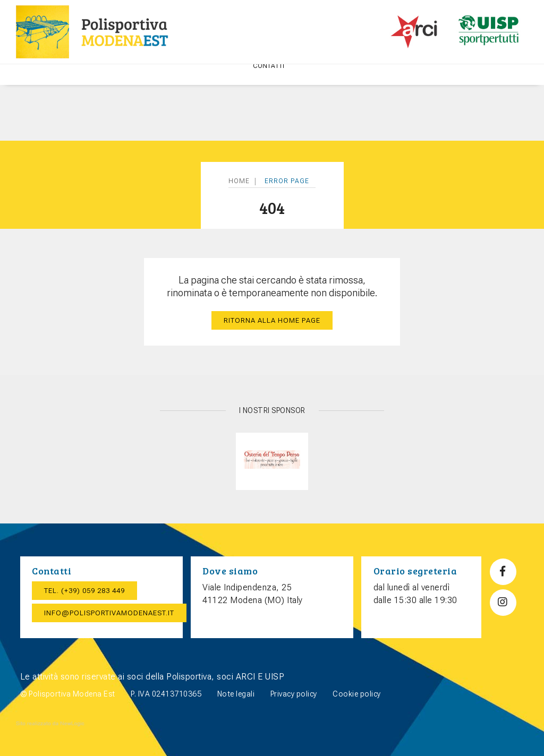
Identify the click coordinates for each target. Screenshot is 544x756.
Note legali (236, 694)
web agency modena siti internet (50, 724)
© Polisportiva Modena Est (68, 694)
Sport (264, 83)
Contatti (272, 121)
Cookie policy (357, 694)
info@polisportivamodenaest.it (109, 613)
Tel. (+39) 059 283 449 (84, 591)
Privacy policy (294, 694)
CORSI (341, 83)
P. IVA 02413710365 (166, 694)
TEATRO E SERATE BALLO (469, 83)
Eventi (303, 83)
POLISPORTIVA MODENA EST (110, 83)
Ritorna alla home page (272, 320)
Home (43, 83)
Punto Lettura (390, 83)
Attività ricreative (204, 83)
